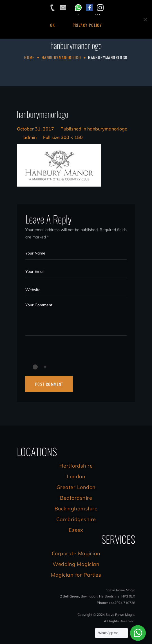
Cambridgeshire (76, 519)
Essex (76, 530)
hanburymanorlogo (61, 57)
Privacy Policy (87, 25)
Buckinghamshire (76, 509)
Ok (53, 25)
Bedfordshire (76, 498)
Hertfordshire (76, 466)
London (76, 476)
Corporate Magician (76, 553)
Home (29, 57)
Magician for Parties (76, 575)
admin (30, 137)
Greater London (76, 487)
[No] (145, 19)
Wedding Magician (76, 564)
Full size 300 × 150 (63, 137)
